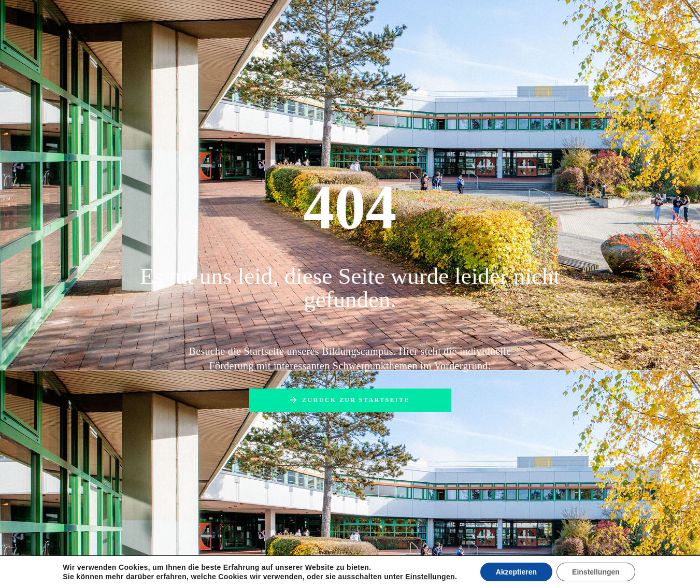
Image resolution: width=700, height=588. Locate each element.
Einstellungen (430, 577)
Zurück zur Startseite (356, 400)
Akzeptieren (516, 572)
